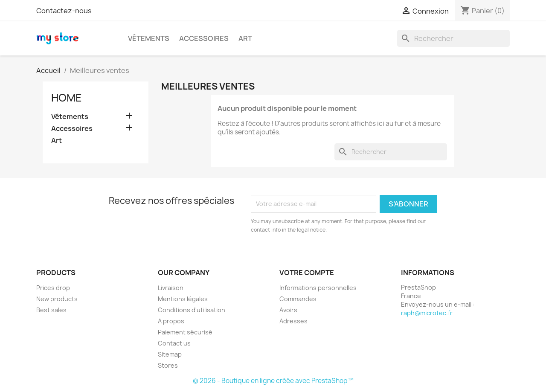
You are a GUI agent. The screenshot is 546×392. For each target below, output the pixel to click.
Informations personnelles (318, 288)
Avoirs (288, 310)
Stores (168, 365)
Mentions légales (183, 299)
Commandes (298, 299)
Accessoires (204, 38)
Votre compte (307, 273)
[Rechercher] (453, 38)
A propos (171, 321)
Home (67, 98)
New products (57, 299)
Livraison (171, 288)
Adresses (293, 321)
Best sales (51, 310)
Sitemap (170, 354)
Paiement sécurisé (185, 332)
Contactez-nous (64, 11)
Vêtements (149, 38)
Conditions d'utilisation (192, 310)
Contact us (174, 343)
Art (245, 38)
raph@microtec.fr (427, 313)
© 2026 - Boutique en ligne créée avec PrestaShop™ (273, 381)
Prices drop (53, 288)
